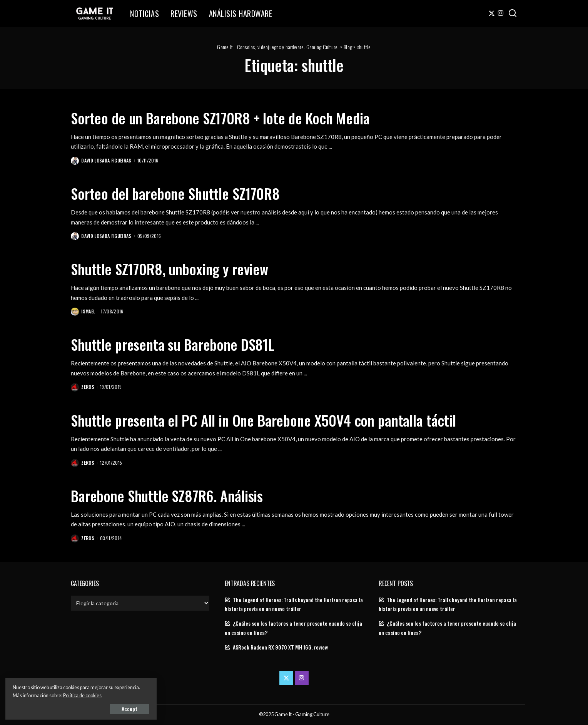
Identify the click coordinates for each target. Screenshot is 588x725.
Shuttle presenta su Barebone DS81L (179, 344)
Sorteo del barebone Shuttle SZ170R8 (181, 193)
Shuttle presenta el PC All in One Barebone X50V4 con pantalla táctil (276, 420)
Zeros (88, 387)
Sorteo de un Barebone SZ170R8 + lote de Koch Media (230, 117)
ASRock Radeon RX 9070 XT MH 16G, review (280, 648)
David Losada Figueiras (107, 160)
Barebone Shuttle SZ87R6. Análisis (173, 496)
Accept (94, 708)
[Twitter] (492, 13)
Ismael (89, 312)
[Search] (513, 13)
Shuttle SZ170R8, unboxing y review (176, 269)
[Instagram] (501, 13)
